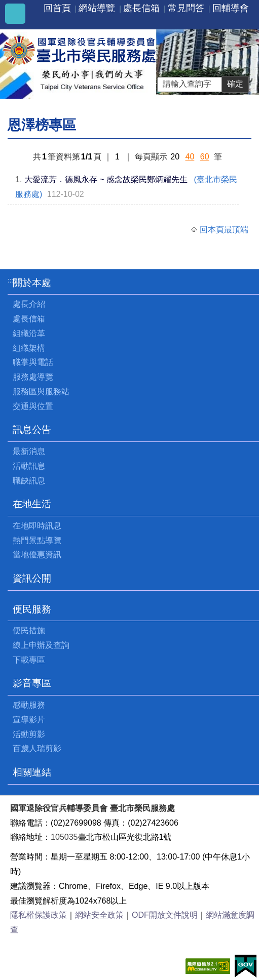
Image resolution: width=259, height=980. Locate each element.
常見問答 (186, 8)
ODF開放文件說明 (165, 915)
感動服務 (29, 705)
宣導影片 (29, 720)
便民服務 (32, 609)
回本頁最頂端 (224, 230)
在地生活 (32, 504)
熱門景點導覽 (37, 540)
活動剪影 (29, 734)
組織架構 (29, 348)
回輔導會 (231, 8)
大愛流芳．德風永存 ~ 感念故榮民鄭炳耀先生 (106, 179)
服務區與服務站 (41, 392)
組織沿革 (29, 333)
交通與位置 (33, 406)
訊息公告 (32, 430)
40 (190, 157)
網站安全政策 (99, 915)
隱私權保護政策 (39, 915)
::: (10, 280)
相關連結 (32, 772)
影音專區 (32, 683)
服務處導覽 (33, 377)
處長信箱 (141, 8)
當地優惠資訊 (37, 555)
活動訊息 (29, 466)
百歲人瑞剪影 (37, 748)
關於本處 (32, 283)
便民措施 (29, 630)
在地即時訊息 (37, 526)
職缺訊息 (29, 481)
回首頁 (57, 8)
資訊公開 (32, 578)
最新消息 (29, 451)
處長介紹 (29, 304)
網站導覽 (97, 8)
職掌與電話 (33, 362)
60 (205, 157)
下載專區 (29, 660)
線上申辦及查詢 (41, 645)
